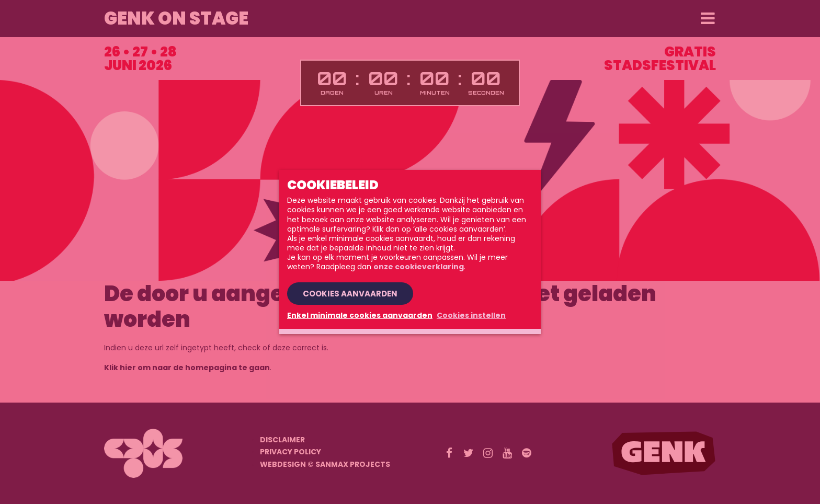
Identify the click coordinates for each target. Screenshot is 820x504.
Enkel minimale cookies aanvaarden (360, 315)
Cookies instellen (471, 315)
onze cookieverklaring (419, 267)
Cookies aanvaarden (350, 294)
